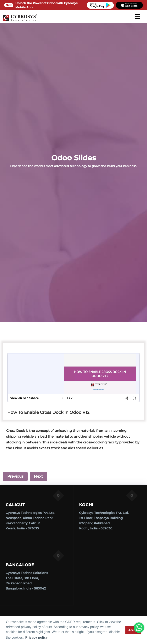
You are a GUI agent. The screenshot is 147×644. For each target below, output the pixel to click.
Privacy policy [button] (37, 637)
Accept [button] (133, 630)
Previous (15, 476)
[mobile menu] (138, 16)
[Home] (20, 21)
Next (38, 476)
